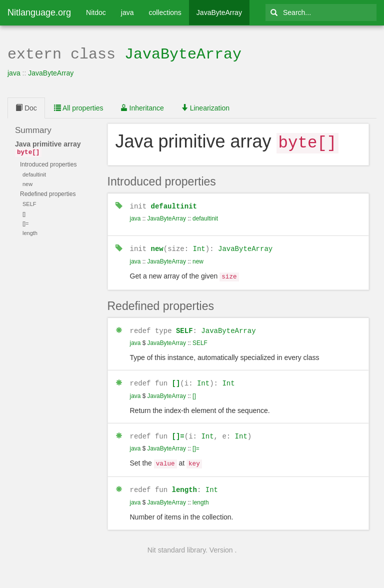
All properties (79, 107)
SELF (184, 326)
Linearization (205, 107)
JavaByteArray (219, 12)
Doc (26, 107)
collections (165, 12)
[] (176, 378)
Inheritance (142, 107)
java (127, 12)
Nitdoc (96, 12)
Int (199, 246)
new (157, 246)
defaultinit (174, 204)
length (184, 483)
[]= (178, 431)
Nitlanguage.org (39, 12)
